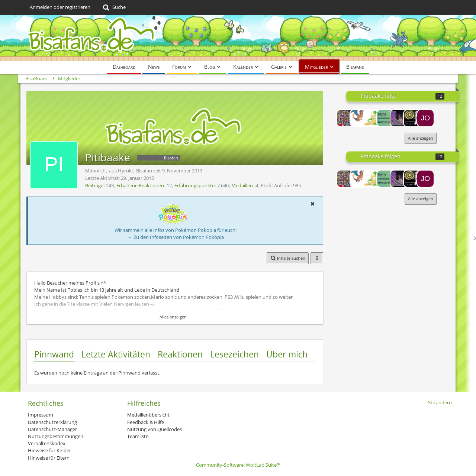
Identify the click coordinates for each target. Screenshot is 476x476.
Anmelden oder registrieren (60, 7)
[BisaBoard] (238, 38)
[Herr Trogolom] (345, 118)
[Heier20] (358, 118)
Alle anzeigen (421, 138)
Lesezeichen (234, 354)
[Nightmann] (399, 118)
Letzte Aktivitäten (116, 354)
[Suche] (114, 7)
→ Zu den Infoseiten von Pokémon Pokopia (176, 237)
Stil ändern (440, 402)
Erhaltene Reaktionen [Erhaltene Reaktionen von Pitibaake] (140, 185)
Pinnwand (54, 354)
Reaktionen (180, 354)
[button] (312, 204)
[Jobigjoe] (425, 118)
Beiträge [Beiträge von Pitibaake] (94, 185)
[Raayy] (385, 118)
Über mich (287, 354)
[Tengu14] (412, 118)
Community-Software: (238, 465)
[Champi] (372, 118)
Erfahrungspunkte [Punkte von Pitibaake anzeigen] (194, 185)
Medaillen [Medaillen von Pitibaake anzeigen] (242, 185)
